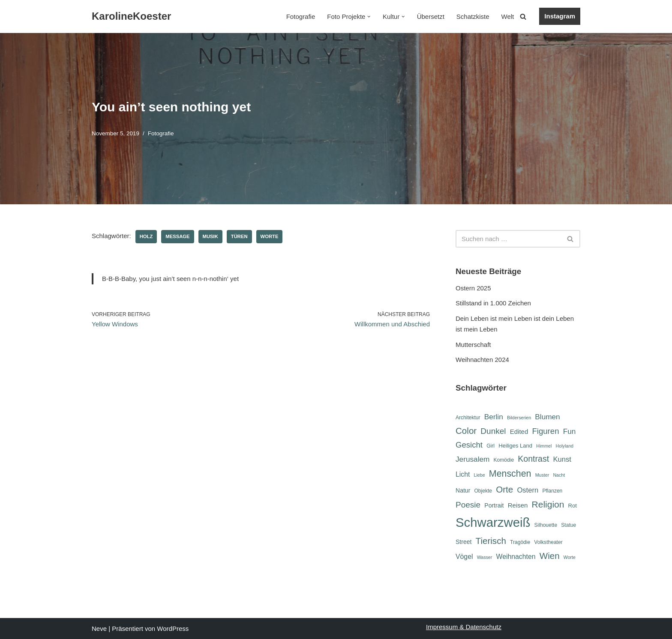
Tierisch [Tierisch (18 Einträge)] (491, 541)
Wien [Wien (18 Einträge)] (550, 556)
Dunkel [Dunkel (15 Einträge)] (493, 431)
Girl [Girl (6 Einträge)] (490, 446)
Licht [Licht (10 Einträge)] (463, 474)
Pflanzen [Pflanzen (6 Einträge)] (552, 491)
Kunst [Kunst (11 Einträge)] (562, 459)
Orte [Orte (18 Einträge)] (504, 489)
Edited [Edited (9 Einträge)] (519, 431)
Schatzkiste (473, 16)
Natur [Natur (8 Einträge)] (463, 490)
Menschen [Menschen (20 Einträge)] (510, 474)
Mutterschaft (473, 345)
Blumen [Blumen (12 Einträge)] (547, 417)
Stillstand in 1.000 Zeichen (493, 303)
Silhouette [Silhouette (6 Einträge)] (546, 525)
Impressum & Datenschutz (464, 627)
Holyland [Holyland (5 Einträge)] (565, 446)
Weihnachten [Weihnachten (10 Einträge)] (516, 557)
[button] (369, 17)
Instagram (560, 16)
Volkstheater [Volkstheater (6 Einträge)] (548, 542)
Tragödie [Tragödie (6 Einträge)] (520, 542)
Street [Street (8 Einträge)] (463, 542)
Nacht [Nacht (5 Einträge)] (559, 475)
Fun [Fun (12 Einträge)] (570, 431)
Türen (239, 236)
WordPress (173, 629)
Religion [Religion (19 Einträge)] (548, 504)
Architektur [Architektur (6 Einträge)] (468, 418)
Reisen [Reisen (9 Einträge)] (518, 505)
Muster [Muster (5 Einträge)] (542, 475)
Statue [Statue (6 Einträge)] (568, 525)
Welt (508, 16)
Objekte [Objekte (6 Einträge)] (483, 491)
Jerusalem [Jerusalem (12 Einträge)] (472, 459)
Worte (270, 236)
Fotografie (301, 16)
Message (177, 236)
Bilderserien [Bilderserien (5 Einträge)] (519, 418)
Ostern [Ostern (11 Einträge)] (528, 490)
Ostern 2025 (473, 288)
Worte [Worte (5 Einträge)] (570, 557)
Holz (146, 236)
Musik (210, 236)
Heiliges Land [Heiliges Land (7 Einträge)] (515, 446)
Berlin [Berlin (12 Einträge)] (494, 417)
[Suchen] (523, 16)
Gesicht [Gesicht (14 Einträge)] (469, 445)
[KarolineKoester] (131, 16)
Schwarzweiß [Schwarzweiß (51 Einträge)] (493, 522)
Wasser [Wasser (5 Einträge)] (485, 557)
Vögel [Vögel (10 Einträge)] (464, 557)
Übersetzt (431, 16)
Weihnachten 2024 (482, 360)
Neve (99, 629)
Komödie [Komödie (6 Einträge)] (504, 460)
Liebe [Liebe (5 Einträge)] (480, 475)
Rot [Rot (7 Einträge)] (573, 506)
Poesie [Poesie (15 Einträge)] (468, 505)
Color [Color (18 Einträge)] (466, 431)
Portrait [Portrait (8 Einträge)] (494, 505)
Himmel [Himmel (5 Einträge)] (544, 446)
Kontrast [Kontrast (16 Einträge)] (533, 459)
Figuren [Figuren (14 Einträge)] (545, 431)
